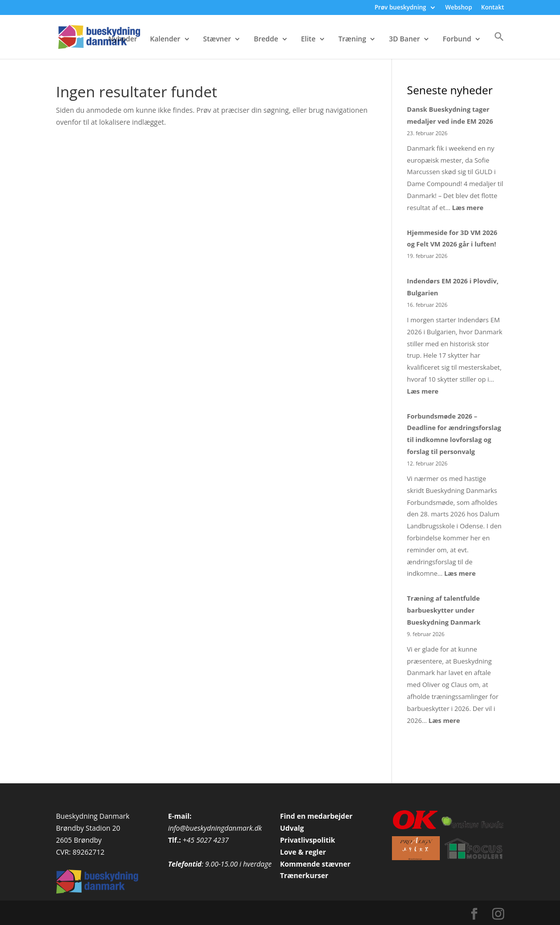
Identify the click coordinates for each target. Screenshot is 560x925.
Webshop (459, 8)
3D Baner (404, 39)
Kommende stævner (315, 864)
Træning (352, 39)
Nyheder (123, 39)
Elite (308, 39)
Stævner (217, 39)
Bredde (266, 39)
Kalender (165, 39)
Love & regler (303, 852)
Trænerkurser (304, 875)
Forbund (457, 39)
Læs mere (467, 208)
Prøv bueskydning (400, 8)
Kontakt (493, 8)
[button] (499, 45)
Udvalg (292, 828)
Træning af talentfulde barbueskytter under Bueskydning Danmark (444, 610)
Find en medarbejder (316, 816)
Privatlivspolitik (307, 840)
